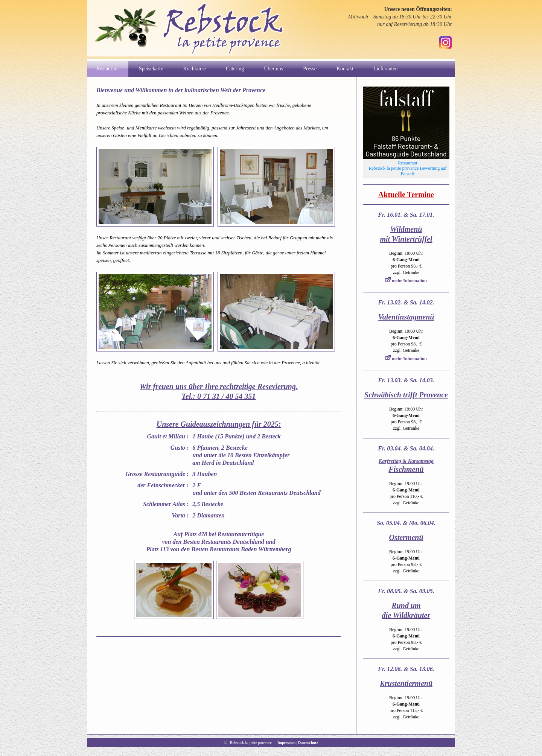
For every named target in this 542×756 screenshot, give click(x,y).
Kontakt (345, 69)
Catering (235, 69)
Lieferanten (386, 69)
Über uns (273, 69)
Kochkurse (194, 69)
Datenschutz (308, 743)
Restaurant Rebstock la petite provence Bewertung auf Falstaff (408, 168)
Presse (310, 69)
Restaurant (108, 69)
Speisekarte (151, 69)
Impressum (286, 743)
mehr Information (406, 281)
